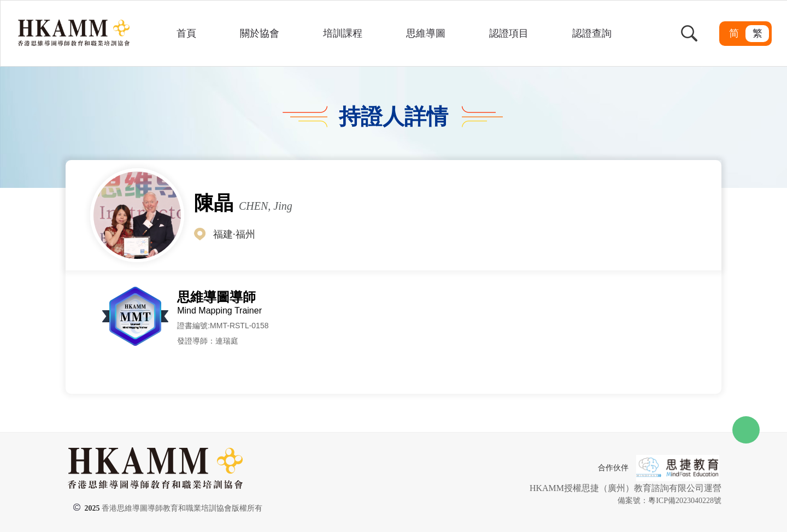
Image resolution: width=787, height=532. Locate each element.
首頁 (186, 33)
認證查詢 (592, 33)
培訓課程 (343, 33)
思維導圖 (426, 33)
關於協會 (260, 33)
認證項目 (509, 33)
